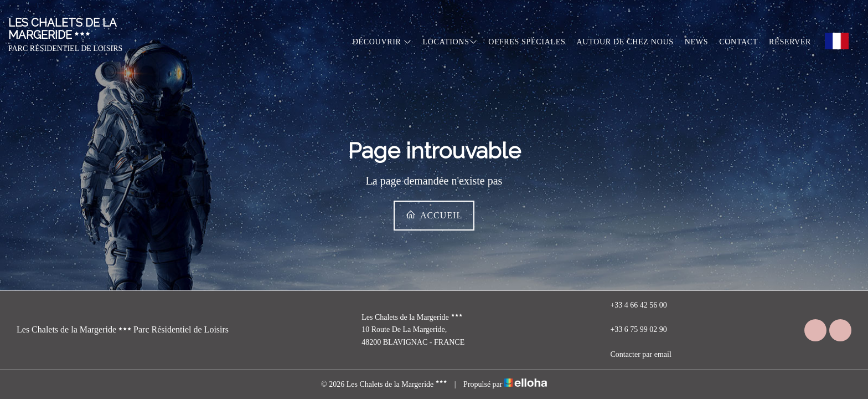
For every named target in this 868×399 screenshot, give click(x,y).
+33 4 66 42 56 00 (632, 305)
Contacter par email (634, 355)
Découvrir (382, 42)
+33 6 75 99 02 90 (632, 330)
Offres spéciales (527, 42)
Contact (738, 42)
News (696, 42)
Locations (450, 42)
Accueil (434, 215)
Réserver (790, 42)
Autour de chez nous (625, 42)
